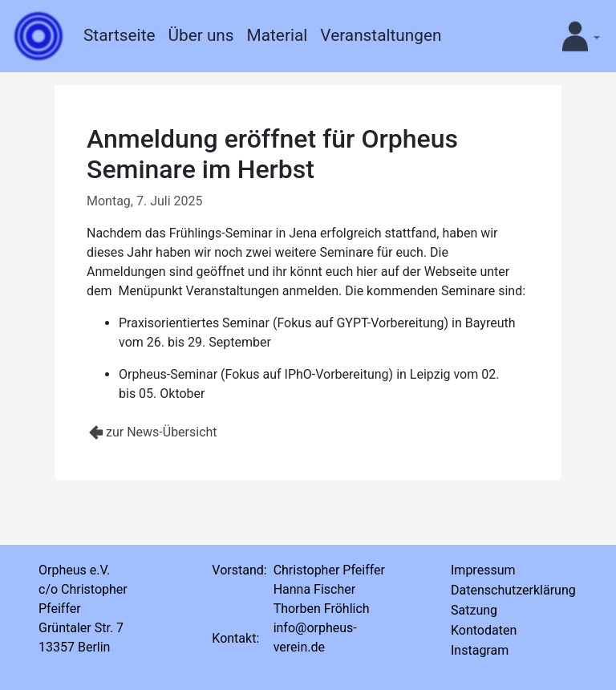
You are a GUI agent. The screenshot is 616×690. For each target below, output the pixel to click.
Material (278, 35)
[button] (575, 36)
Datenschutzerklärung (513, 590)
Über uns (201, 35)
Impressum (483, 570)
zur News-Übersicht (162, 432)
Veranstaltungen (381, 35)
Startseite (119, 35)
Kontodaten (484, 630)
